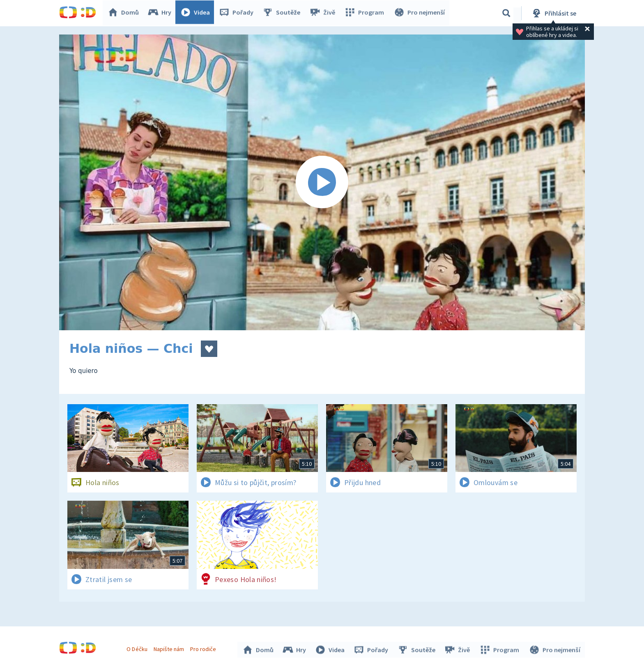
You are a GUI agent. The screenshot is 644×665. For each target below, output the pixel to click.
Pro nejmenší (420, 13)
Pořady (238, 13)
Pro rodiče (204, 648)
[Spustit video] (322, 182)
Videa (197, 13)
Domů (125, 13)
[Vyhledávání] (506, 13)
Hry (162, 13)
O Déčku (138, 648)
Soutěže (283, 13)
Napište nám (170, 648)
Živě (324, 13)
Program (366, 13)
